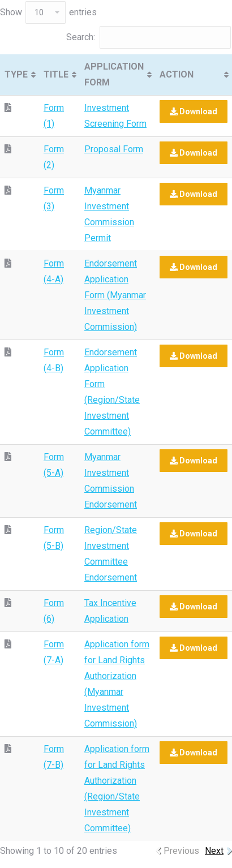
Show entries (48, 12)
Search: (149, 37)
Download (194, 111)
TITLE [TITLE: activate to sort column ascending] (56, 74)
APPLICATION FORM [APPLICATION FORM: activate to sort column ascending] (114, 74)
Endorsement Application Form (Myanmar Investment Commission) (115, 295)
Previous (181, 851)
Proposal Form (114, 149)
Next (214, 851)
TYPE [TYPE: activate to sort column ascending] (16, 74)
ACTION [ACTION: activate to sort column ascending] (177, 74)
